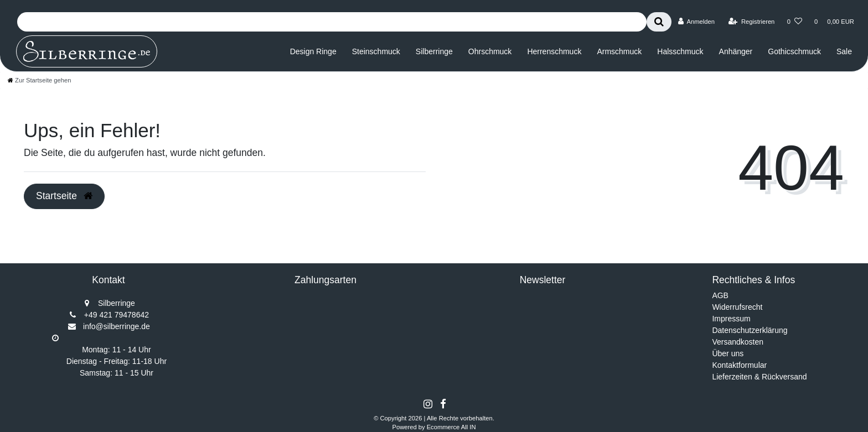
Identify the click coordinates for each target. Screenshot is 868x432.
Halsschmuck (680, 51)
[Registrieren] (751, 22)
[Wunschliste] (795, 22)
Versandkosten (738, 342)
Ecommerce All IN (451, 427)
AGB (720, 295)
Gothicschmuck (794, 51)
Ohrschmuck (490, 51)
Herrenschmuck (554, 51)
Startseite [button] (64, 196)
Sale (844, 51)
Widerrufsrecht (737, 307)
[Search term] (332, 22)
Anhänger (736, 51)
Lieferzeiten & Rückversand (759, 377)
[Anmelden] (696, 22)
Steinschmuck (376, 51)
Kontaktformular (739, 365)
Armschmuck (619, 51)
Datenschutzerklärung (750, 330)
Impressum (731, 319)
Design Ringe (313, 51)
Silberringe (434, 51)
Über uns (728, 353)
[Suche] (659, 22)
